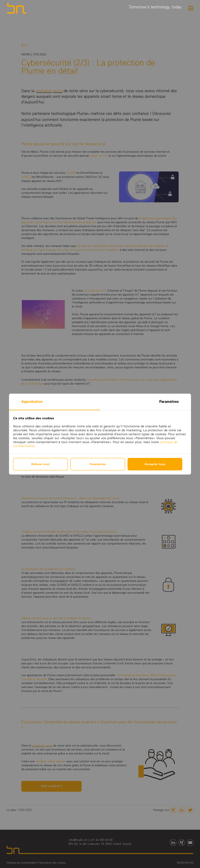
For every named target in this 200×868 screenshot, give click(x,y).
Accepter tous (155, 464)
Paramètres (169, 402)
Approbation (32, 402)
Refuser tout (40, 464)
